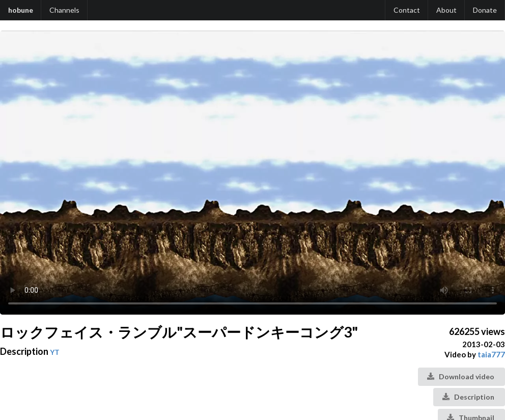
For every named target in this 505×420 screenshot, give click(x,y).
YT (55, 352)
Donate (485, 10)
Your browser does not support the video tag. (252, 173)
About (446, 10)
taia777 (491, 354)
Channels (64, 10)
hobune (21, 10)
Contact (407, 10)
